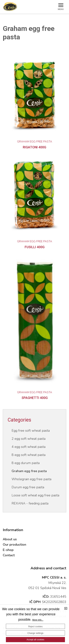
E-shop (8, 550)
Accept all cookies (35, 640)
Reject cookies (35, 627)
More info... (38, 620)
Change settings (35, 633)
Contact (9, 555)
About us (10, 539)
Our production (14, 545)
